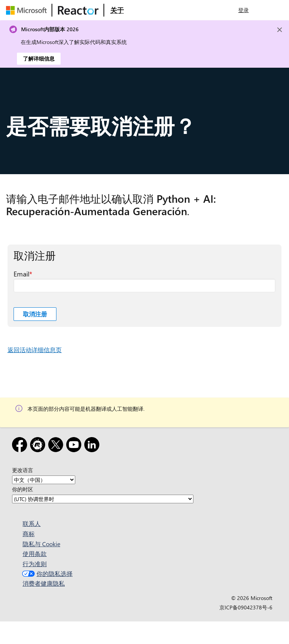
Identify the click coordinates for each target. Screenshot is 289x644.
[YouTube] (75, 446)
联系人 (32, 523)
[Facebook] (21, 446)
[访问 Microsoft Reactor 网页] (78, 10)
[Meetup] (39, 446)
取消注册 (35, 314)
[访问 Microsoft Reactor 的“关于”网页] (117, 10)
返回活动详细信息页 (35, 350)
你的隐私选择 (46, 573)
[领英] (93, 446)
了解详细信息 (39, 58)
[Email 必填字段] (144, 286)
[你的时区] (103, 499)
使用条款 (35, 554)
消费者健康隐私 (44, 583)
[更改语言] (44, 480)
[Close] (280, 30)
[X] (57, 446)
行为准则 (35, 564)
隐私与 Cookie (41, 544)
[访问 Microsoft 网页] (28, 10)
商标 (29, 534)
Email (21, 274)
